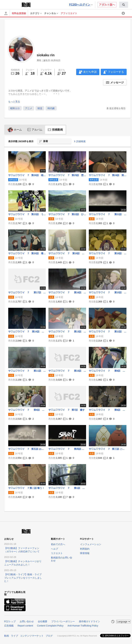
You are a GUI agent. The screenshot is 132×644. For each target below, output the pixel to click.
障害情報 (85, 553)
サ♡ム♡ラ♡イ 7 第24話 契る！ (108, 175)
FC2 (13, 4)
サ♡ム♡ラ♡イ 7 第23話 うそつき (27, 214)
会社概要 (43, 621)
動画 (7, 636)
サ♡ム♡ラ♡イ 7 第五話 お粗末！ (27, 449)
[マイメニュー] (124, 13)
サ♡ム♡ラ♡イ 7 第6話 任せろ (108, 410)
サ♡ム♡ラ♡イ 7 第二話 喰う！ (26, 488)
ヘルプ (54, 549)
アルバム (35, 130)
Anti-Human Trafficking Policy (83, 626)
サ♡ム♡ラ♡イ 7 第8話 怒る (27, 410)
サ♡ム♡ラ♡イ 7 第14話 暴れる (27, 332)
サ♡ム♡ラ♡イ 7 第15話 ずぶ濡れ (108, 292)
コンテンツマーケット (32, 636)
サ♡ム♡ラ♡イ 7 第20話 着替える (27, 253)
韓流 (40, 108)
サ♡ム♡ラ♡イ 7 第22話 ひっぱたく (67, 214)
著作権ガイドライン (89, 621)
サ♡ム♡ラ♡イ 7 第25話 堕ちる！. (67, 175)
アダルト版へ (107, 5)
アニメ (29, 108)
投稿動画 (55, 130)
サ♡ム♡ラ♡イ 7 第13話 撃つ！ (67, 332)
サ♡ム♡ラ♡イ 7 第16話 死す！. (67, 292)
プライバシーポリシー (63, 621)
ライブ (14, 636)
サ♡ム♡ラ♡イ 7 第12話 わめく (108, 332)
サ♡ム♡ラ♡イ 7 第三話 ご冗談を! (108, 449)
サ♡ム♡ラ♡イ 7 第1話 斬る (67, 488)
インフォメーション (91, 544)
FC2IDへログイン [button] (81, 5)
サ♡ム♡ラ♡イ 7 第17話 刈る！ (27, 292)
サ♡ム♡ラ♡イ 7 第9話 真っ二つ (108, 371)
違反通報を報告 (117, 108)
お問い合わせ (27, 621)
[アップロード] (6, 13)
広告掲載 (9, 626)
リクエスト (57, 553)
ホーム (15, 130)
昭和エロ (15, 108)
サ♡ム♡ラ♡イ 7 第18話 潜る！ (108, 253)
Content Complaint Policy (50, 626)
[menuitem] (124, 5)
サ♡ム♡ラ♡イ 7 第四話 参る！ (67, 449)
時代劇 (51, 108)
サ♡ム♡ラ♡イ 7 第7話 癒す (67, 410)
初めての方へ (58, 544)
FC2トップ (10, 621)
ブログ (49, 636)
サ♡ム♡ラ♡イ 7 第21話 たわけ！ (108, 214)
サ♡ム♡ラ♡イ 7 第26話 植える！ (27, 175)
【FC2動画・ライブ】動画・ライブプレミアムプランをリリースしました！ (23, 578)
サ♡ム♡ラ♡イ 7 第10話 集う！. (67, 371)
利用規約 (85, 549)
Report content (25, 626)
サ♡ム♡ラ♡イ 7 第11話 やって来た (27, 371)
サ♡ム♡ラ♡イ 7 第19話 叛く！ (67, 253)
